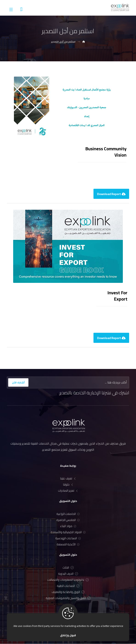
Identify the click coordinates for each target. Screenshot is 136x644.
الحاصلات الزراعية (68, 514)
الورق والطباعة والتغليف (68, 592)
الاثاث (68, 568)
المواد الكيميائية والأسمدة (68, 532)
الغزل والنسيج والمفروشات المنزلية (68, 598)
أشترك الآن (18, 382)
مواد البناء (68, 526)
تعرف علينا (68, 479)
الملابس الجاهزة (68, 520)
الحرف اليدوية (68, 574)
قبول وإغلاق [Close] (68, 635)
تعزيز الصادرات (68, 491)
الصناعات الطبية (68, 586)
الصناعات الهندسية (68, 539)
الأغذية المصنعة (68, 545)
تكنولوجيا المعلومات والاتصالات (68, 580)
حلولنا (68, 485)
